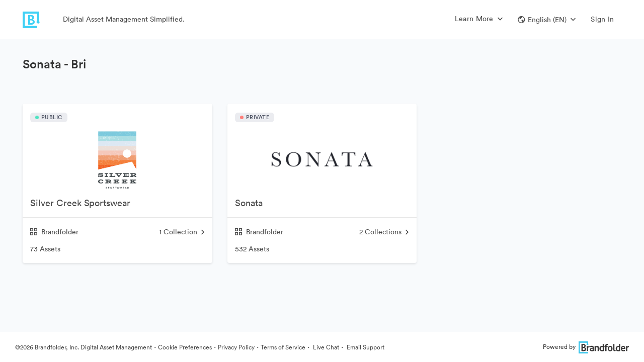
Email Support (365, 347)
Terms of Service (283, 347)
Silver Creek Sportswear (80, 203)
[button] (547, 20)
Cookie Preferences (185, 347)
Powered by (586, 347)
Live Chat (325, 347)
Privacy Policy (236, 347)
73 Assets (45, 249)
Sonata (249, 203)
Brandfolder (54, 232)
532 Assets (252, 249)
